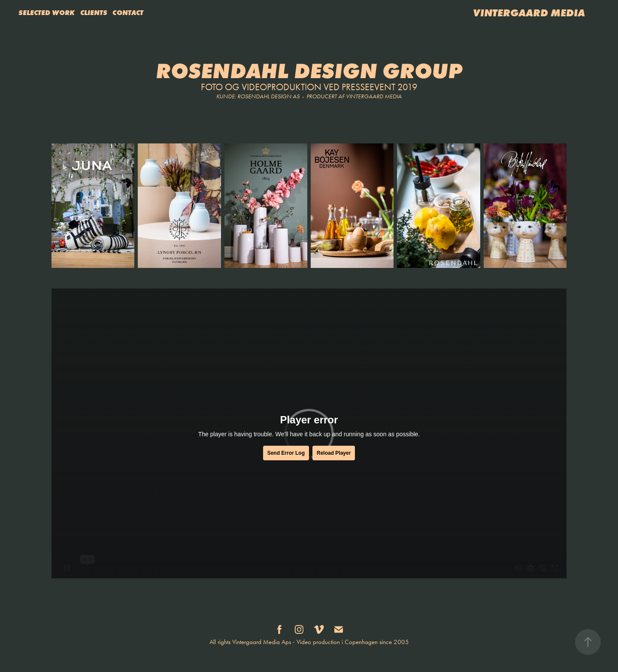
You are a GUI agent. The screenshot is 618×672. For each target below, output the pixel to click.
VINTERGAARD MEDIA (529, 13)
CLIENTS (94, 12)
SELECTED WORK (47, 12)
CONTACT (128, 12)
